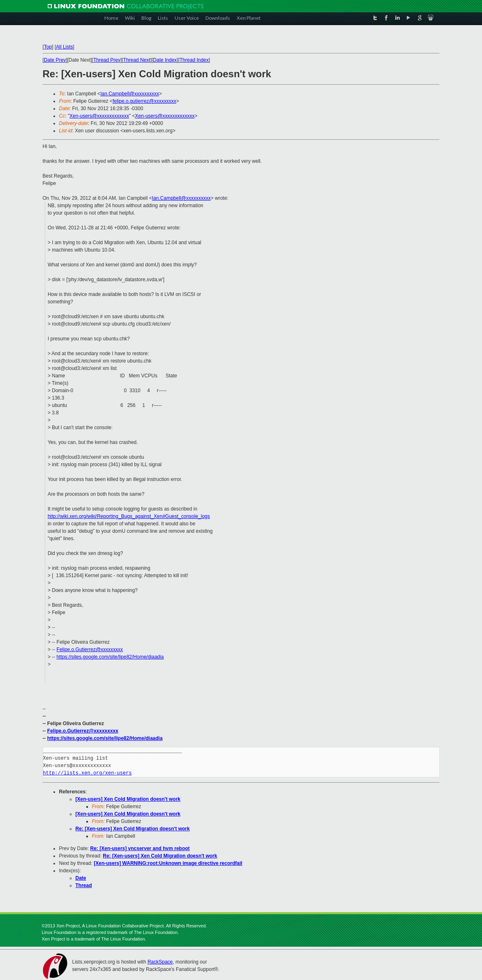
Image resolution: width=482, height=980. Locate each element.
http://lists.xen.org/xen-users (88, 773)
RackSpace (160, 962)
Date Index (165, 60)
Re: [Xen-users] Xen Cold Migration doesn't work (133, 829)
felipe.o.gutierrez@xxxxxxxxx (144, 101)
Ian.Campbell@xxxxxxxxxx (130, 94)
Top (48, 47)
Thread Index (194, 60)
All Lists (64, 47)
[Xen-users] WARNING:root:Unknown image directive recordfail (168, 863)
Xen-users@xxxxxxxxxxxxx (99, 116)
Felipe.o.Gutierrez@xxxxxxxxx (90, 649)
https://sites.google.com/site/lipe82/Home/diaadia (110, 657)
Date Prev (55, 60)
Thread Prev (107, 60)
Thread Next (137, 60)
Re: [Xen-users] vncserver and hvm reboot (140, 848)
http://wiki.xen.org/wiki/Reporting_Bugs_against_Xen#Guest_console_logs (129, 516)
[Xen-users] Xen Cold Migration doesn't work (128, 799)
